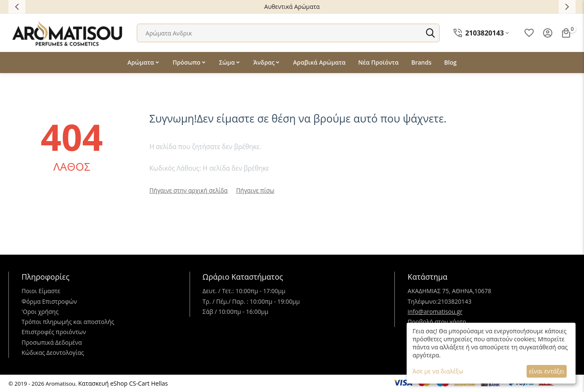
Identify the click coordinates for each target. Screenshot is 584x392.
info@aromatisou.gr (435, 312)
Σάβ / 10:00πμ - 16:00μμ (236, 312)
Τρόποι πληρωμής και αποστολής (68, 322)
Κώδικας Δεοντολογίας (53, 353)
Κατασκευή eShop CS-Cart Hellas (123, 383)
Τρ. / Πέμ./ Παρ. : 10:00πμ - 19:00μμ (251, 301)
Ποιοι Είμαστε (41, 291)
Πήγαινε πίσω (255, 190)
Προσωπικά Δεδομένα (52, 342)
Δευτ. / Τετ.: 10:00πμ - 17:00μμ (244, 291)
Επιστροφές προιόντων (54, 332)
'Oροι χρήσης (40, 312)
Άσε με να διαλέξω (438, 371)
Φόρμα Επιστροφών (49, 301)
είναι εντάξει (547, 371)
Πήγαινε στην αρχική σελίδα (189, 190)
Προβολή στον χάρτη (437, 322)
